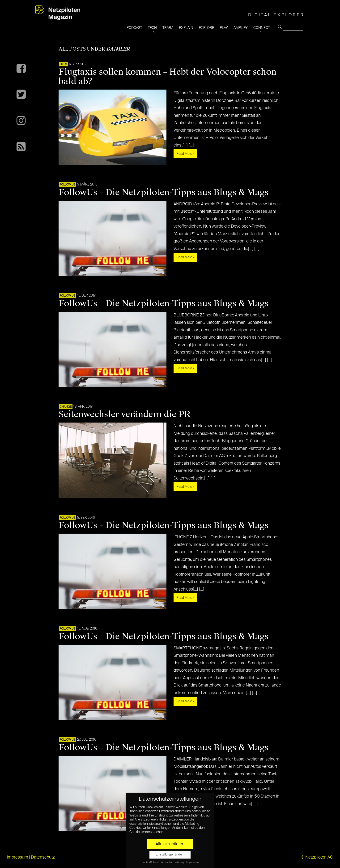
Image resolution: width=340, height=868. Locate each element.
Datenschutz (43, 857)
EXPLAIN (186, 28)
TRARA (168, 28)
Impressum (17, 857)
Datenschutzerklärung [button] (172, 862)
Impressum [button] (192, 862)
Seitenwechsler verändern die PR (124, 414)
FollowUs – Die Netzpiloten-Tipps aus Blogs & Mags (164, 192)
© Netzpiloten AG (317, 857)
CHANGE (66, 407)
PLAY (224, 28)
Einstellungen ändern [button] (170, 855)
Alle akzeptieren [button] (170, 844)
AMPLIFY (241, 28)
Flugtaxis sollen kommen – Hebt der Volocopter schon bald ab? (168, 77)
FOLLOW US (68, 185)
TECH (152, 28)
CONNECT (262, 28)
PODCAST (134, 28)
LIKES (63, 65)
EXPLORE (206, 28)
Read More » (185, 154)
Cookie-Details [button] (150, 862)
